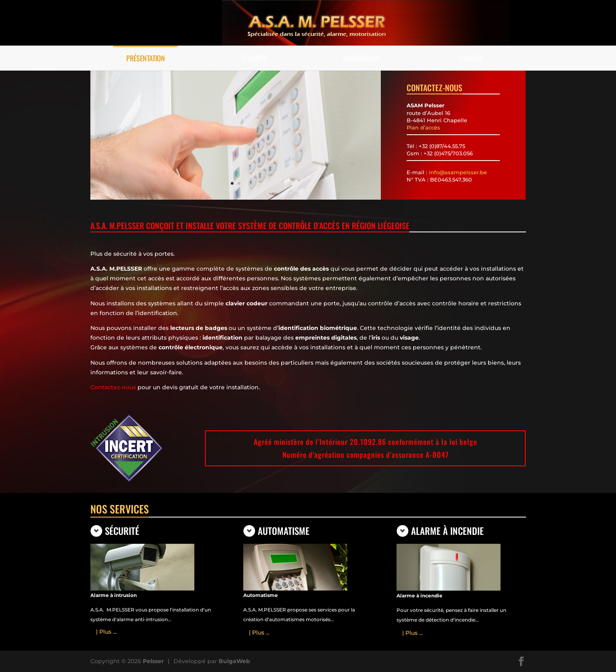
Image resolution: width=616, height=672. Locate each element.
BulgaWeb (234, 661)
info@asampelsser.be (458, 172)
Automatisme (362, 58)
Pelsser (153, 661)
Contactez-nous (113, 387)
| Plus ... (106, 632)
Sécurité (254, 58)
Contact (470, 58)
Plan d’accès (423, 127)
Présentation (146, 58)
